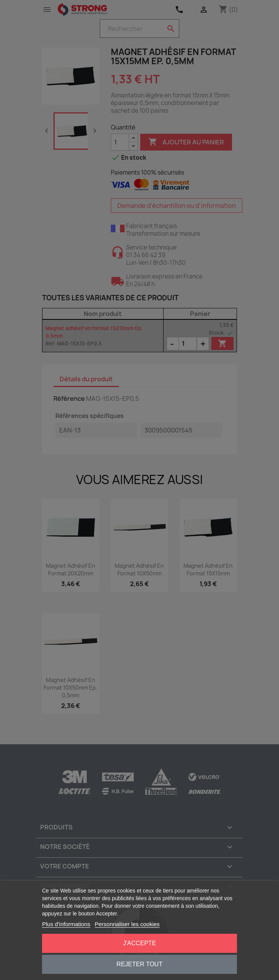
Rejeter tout (139, 964)
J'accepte (140, 943)
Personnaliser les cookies (127, 924)
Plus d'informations (66, 924)
